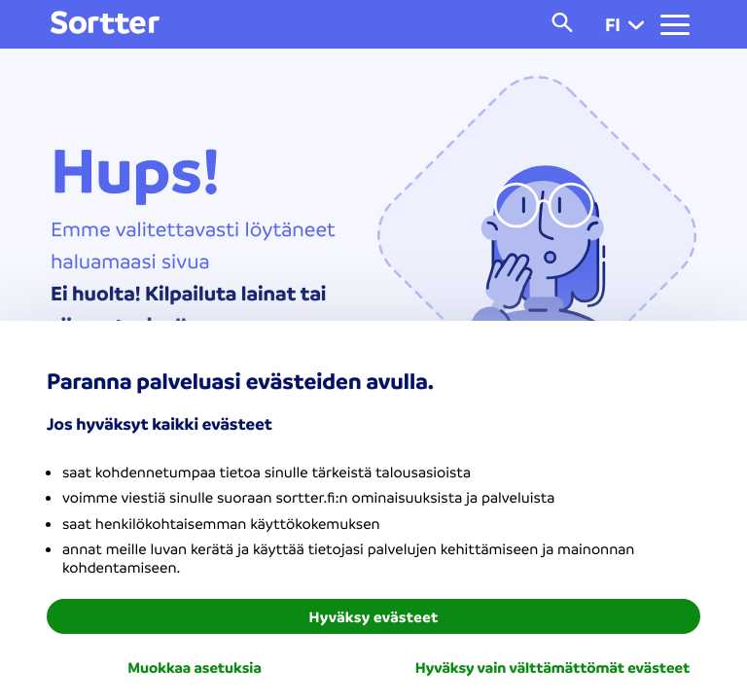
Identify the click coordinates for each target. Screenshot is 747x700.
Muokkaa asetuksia (195, 667)
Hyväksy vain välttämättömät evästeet (552, 667)
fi (624, 24)
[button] (636, 24)
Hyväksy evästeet (374, 616)
